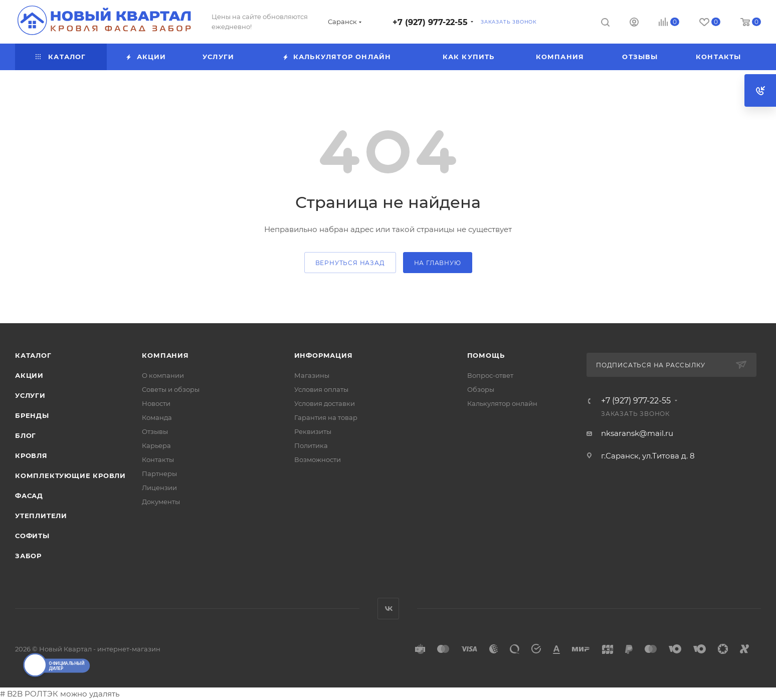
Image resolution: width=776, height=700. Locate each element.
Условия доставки (325, 403)
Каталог (33, 355)
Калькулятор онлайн (502, 403)
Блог (26, 435)
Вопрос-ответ (490, 375)
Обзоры (481, 389)
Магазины (312, 375)
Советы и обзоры (171, 389)
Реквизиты (313, 431)
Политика (311, 445)
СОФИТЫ (32, 536)
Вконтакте (388, 609)
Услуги (30, 395)
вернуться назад (350, 263)
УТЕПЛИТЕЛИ (41, 516)
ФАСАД (29, 496)
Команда (157, 417)
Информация (324, 355)
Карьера (156, 445)
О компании (163, 375)
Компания (165, 355)
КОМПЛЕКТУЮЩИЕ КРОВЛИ (70, 476)
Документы (161, 502)
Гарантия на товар (326, 417)
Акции (29, 375)
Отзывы (155, 431)
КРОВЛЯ (31, 455)
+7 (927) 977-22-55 (430, 22)
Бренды (32, 415)
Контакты (158, 459)
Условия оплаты (321, 389)
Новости (156, 403)
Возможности (318, 459)
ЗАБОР (28, 556)
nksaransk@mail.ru (637, 433)
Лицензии (159, 488)
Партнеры (159, 474)
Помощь (486, 355)
